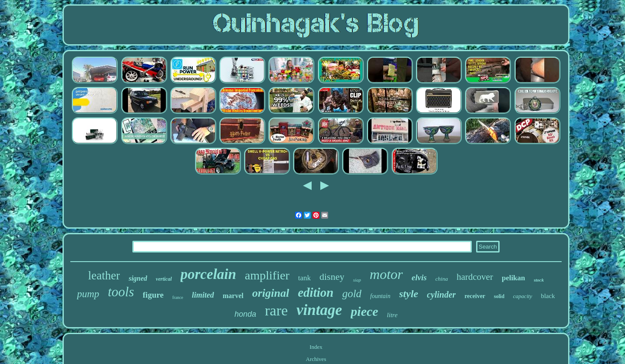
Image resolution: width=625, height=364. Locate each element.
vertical (164, 279)
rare (276, 310)
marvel (233, 296)
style (409, 294)
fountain (380, 296)
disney (332, 277)
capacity (523, 296)
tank (304, 278)
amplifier (267, 275)
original (271, 293)
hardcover (475, 277)
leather (104, 275)
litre (392, 315)
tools (121, 292)
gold (352, 293)
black (548, 296)
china (442, 279)
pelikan (513, 278)
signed (138, 278)
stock (539, 280)
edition (316, 292)
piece (364, 311)
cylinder (442, 295)
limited (203, 295)
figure (153, 295)
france (178, 297)
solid (499, 296)
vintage (319, 310)
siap (357, 280)
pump (88, 294)
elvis (419, 277)
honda (245, 314)
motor (386, 274)
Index (316, 347)
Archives (316, 359)
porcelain (208, 274)
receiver (475, 296)
